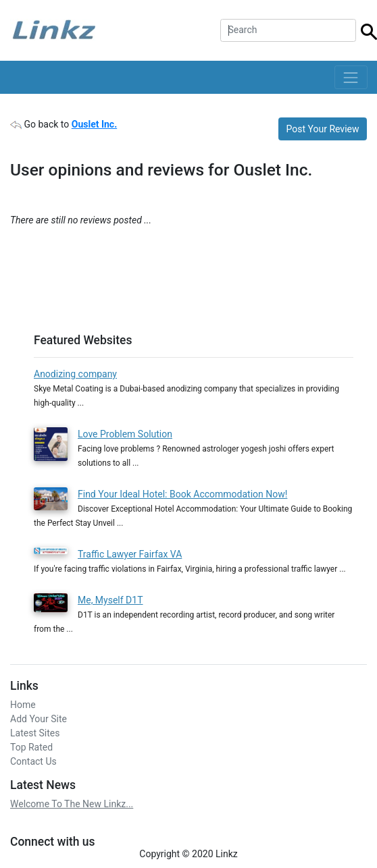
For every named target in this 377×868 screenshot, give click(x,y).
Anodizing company (75, 374)
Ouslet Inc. (94, 124)
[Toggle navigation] (351, 77)
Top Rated (31, 747)
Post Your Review (323, 129)
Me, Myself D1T (110, 600)
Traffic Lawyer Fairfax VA (130, 554)
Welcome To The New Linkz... (72, 804)
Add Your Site (39, 719)
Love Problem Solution (125, 434)
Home (23, 705)
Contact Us (33, 761)
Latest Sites (35, 733)
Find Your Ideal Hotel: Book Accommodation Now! (182, 494)
